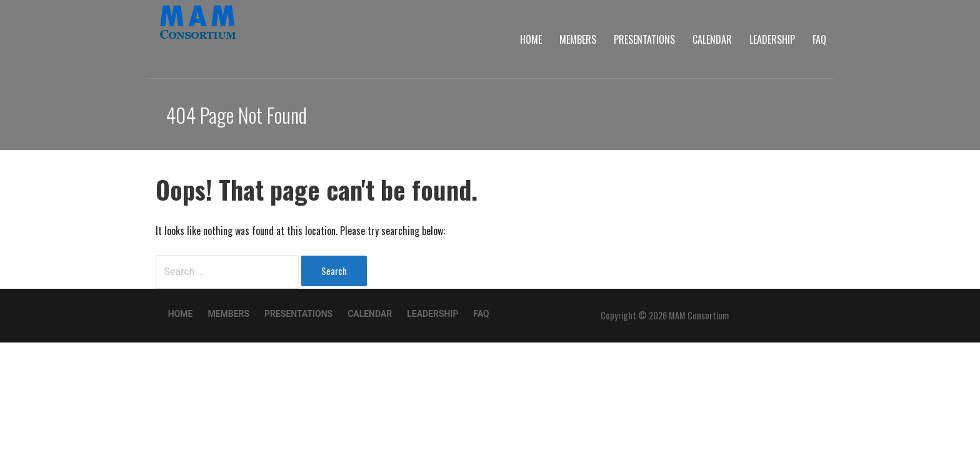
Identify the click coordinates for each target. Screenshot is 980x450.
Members (578, 39)
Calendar (712, 39)
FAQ (819, 39)
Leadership (772, 39)
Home (531, 39)
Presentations (644, 39)
